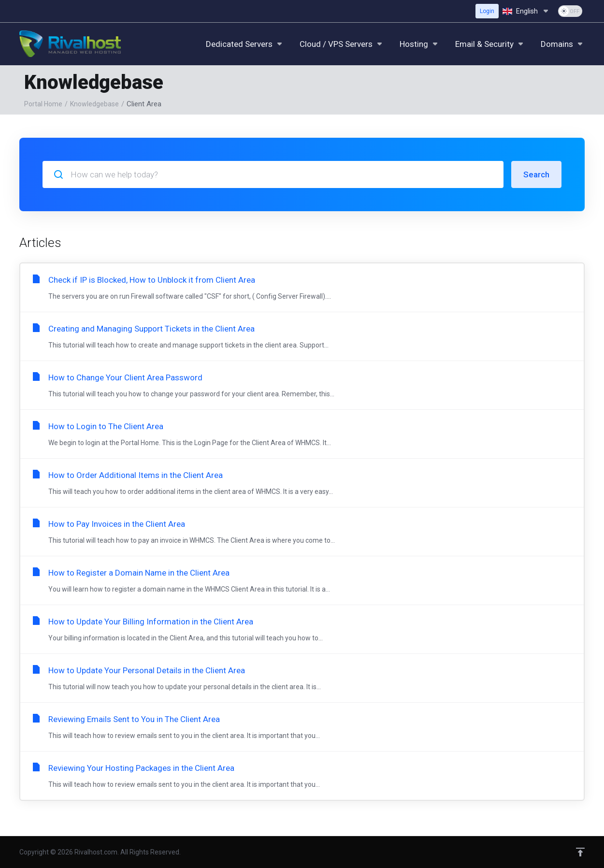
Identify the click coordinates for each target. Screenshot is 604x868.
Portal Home (43, 104)
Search (536, 174)
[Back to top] (580, 852)
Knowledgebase (94, 104)
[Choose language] (526, 11)
